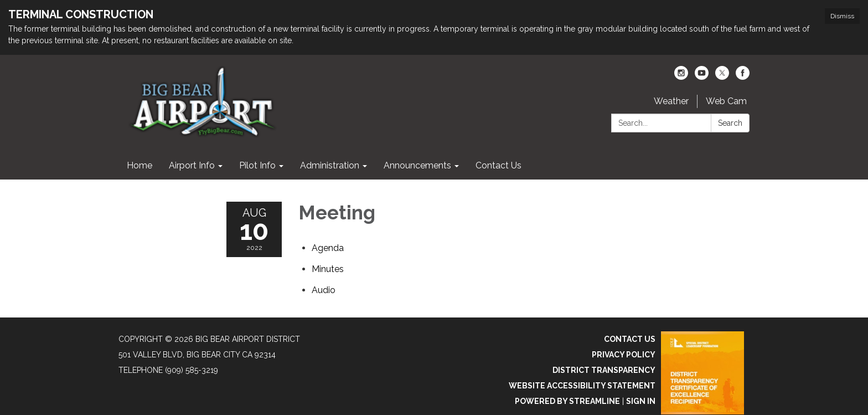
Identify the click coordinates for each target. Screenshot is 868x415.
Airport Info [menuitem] (192, 165)
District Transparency (604, 370)
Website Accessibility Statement (582, 386)
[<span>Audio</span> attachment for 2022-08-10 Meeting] (324, 290)
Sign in (641, 401)
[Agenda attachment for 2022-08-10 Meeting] (328, 248)
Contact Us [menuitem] (498, 165)
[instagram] (681, 77)
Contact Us (630, 339)
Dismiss (842, 16)
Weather (671, 101)
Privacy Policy (624, 355)
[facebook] (743, 77)
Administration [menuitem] (330, 165)
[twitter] (722, 77)
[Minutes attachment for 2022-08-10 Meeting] (328, 269)
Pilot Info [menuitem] (257, 165)
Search (730, 123)
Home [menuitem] (139, 165)
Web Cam (726, 101)
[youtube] (702, 77)
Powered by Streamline (567, 401)
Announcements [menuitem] (417, 165)
